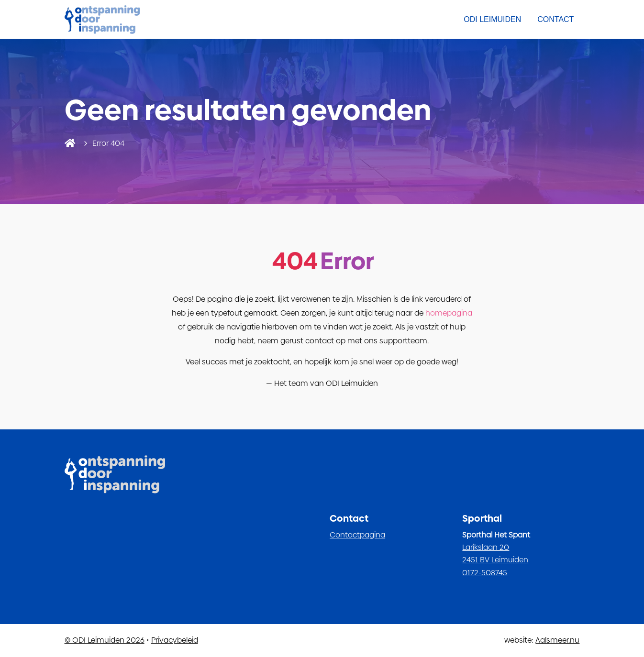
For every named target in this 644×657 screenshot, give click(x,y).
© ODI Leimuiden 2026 (105, 640)
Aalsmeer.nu (557, 640)
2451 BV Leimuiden (495, 560)
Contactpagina (357, 535)
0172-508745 (485, 573)
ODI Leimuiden (492, 19)
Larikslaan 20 (486, 547)
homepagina (449, 313)
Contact (555, 19)
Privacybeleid (175, 640)
